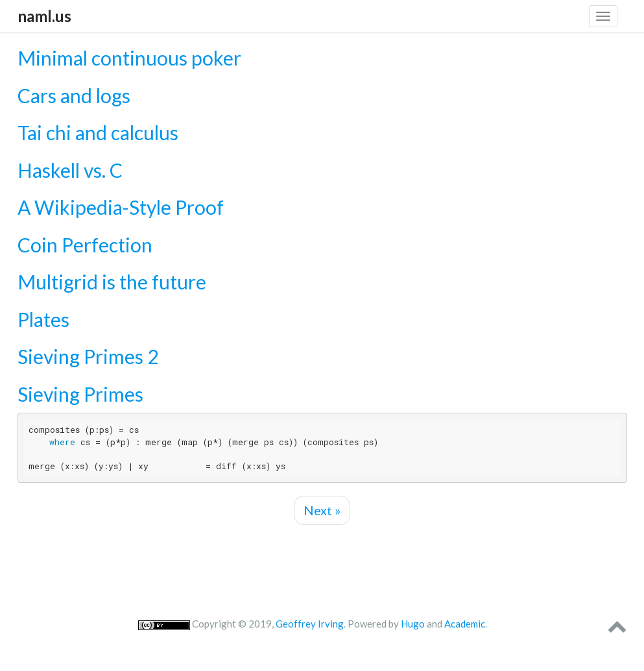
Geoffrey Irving (310, 624)
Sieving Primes (80, 394)
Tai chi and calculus (98, 132)
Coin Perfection (85, 245)
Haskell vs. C (70, 170)
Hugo (413, 624)
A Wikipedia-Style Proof (121, 207)
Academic (465, 624)
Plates (43, 319)
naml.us (44, 16)
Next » (322, 510)
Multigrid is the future (112, 282)
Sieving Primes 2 (88, 356)
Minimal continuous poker (129, 58)
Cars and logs (74, 95)
